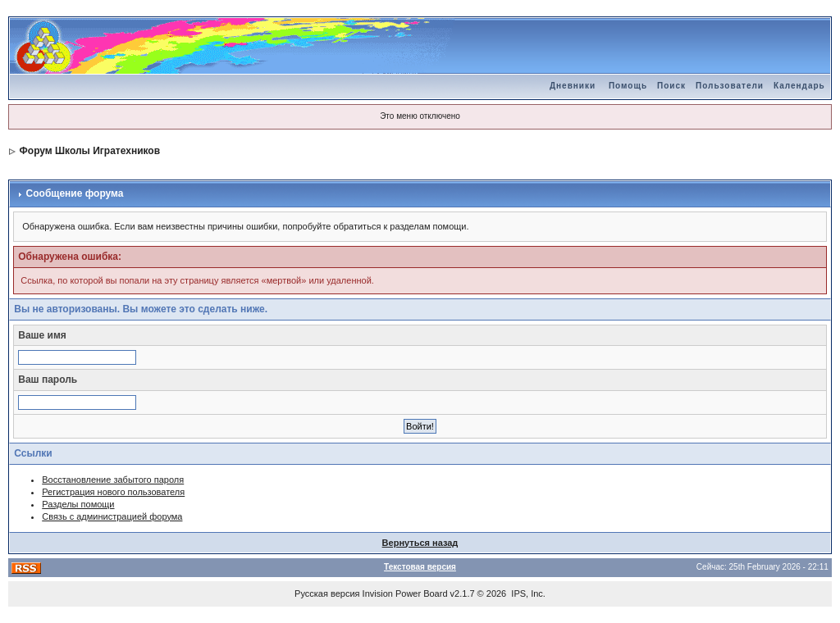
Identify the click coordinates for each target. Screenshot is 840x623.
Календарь (799, 86)
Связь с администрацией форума (112, 516)
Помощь (628, 86)
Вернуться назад (420, 543)
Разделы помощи (78, 504)
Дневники (573, 86)
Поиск (671, 86)
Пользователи (730, 86)
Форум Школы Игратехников (90, 151)
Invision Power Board (405, 593)
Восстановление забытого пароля (113, 480)
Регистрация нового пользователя (113, 492)
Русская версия (327, 593)
